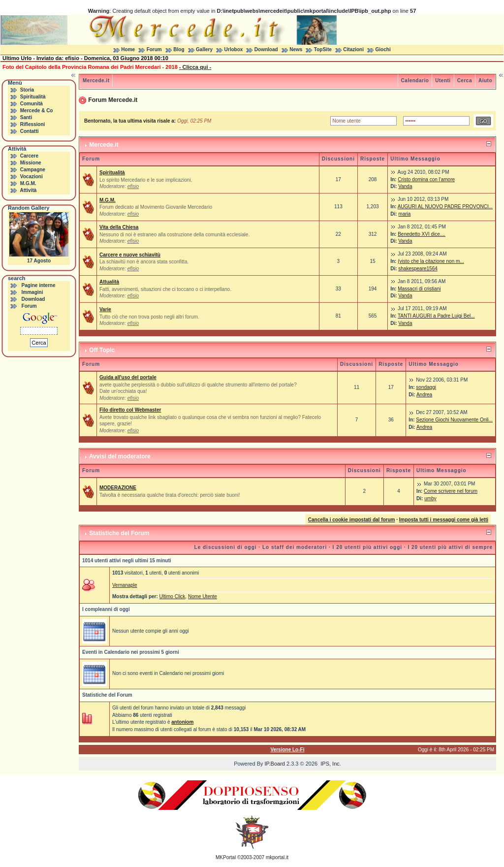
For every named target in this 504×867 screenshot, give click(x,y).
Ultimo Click (173, 596)
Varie (105, 309)
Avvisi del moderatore (120, 456)
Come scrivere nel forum (451, 491)
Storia (27, 90)
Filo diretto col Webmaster (130, 410)
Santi (26, 117)
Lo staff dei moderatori (295, 547)
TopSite (323, 49)
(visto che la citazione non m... (431, 261)
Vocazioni (31, 177)
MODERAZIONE (118, 488)
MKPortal (226, 857)
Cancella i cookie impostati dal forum (352, 520)
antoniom (182, 722)
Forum (154, 49)
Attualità (109, 282)
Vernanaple (125, 585)
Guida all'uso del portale (128, 377)
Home (128, 49)
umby (430, 498)
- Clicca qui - (195, 67)
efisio (133, 186)
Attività (28, 190)
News (296, 49)
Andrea (424, 395)
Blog (179, 49)
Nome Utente (203, 596)
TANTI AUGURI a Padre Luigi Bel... (436, 316)
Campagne (33, 170)
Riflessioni (33, 124)
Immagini (32, 292)
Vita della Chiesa (119, 227)
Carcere (29, 156)
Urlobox (234, 49)
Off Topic (102, 350)
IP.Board (275, 764)
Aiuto (485, 80)
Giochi (383, 49)
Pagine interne (39, 285)
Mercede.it (96, 80)
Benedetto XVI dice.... (422, 234)
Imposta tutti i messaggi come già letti (444, 520)
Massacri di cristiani (419, 289)
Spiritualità (33, 97)
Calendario (415, 80)
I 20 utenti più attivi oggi (367, 547)
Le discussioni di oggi (226, 547)
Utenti (443, 80)
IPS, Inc (330, 764)
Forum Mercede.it (113, 100)
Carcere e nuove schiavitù (130, 255)
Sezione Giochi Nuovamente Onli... (454, 420)
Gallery (204, 49)
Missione (31, 163)
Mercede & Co (37, 111)
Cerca (465, 80)
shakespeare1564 (418, 269)
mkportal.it (277, 857)
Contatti (30, 131)
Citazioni (353, 49)
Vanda (405, 186)
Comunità (31, 104)
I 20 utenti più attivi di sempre (450, 547)
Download (266, 49)
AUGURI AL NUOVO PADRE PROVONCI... (445, 207)
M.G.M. (28, 183)
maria (404, 214)
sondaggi (426, 387)
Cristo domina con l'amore (426, 179)
